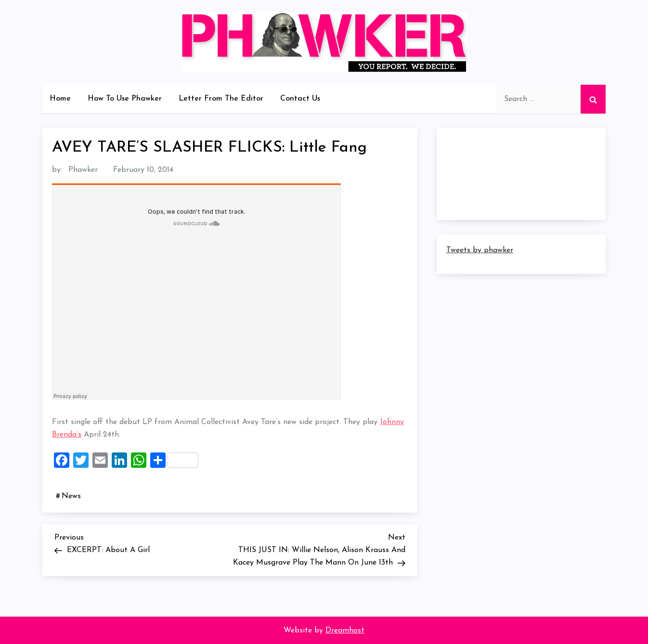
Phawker (83, 170)
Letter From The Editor (221, 99)
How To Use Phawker (125, 99)
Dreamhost (345, 631)
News (71, 496)
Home (60, 99)
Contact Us (300, 99)
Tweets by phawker (480, 250)
